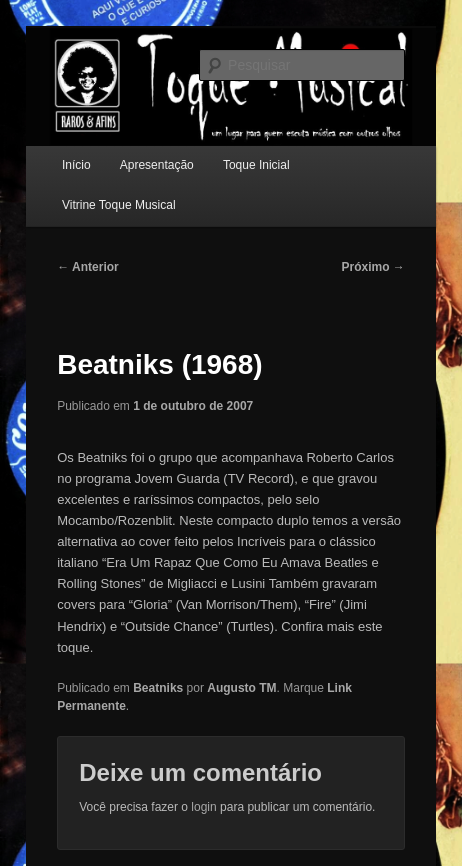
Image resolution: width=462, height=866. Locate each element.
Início (76, 165)
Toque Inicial (256, 165)
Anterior (88, 267)
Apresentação (157, 165)
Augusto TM (241, 688)
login (203, 807)
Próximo (372, 267)
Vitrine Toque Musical (119, 205)
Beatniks (158, 688)
